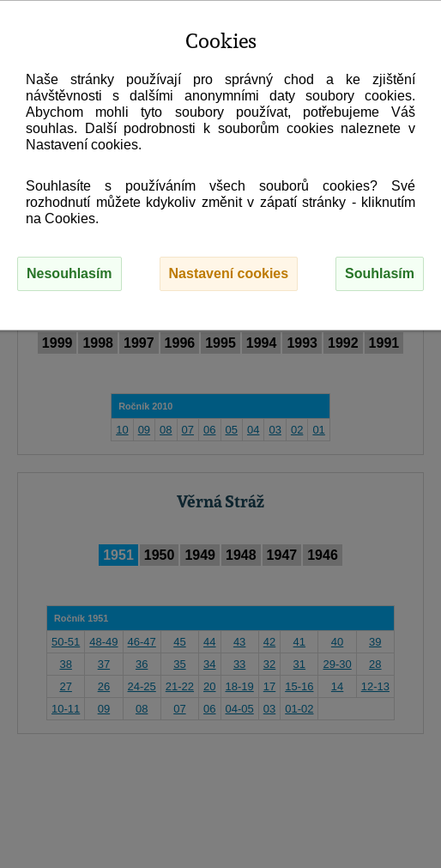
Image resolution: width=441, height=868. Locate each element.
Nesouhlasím (69, 273)
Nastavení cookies (229, 273)
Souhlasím (380, 273)
